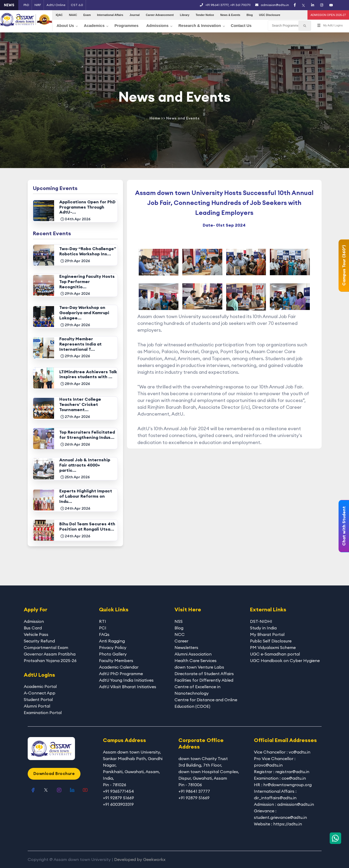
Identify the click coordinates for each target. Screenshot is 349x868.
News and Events (183, 118)
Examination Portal (43, 712)
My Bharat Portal (267, 634)
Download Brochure (54, 773)
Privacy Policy (113, 647)
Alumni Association (193, 654)
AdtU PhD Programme (121, 674)
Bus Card (33, 628)
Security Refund (39, 641)
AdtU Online (56, 5)
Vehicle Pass (36, 634)
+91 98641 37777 (217, 5)
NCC (180, 634)
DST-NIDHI (261, 621)
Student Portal (38, 699)
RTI (103, 621)
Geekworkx (154, 859)
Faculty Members (116, 660)
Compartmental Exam (46, 647)
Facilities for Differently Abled (204, 680)
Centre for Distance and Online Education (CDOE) (206, 703)
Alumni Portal (37, 706)
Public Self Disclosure (271, 641)
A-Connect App (40, 693)
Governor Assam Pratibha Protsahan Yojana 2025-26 (50, 657)
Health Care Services (196, 660)
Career (181, 641)
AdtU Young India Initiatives (126, 680)
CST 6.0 (77, 5)
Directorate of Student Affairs (204, 674)
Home (155, 118)
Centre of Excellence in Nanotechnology (197, 690)
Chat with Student (344, 526)
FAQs (104, 634)
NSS (179, 621)
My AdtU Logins (330, 26)
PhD (26, 5)
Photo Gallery (113, 654)
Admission (34, 621)
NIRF (38, 5)
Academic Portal (40, 686)
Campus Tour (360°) (344, 266)
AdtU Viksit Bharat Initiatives (128, 687)
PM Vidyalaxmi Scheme (273, 647)
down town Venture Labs (199, 667)
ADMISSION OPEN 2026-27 (328, 15)
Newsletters (186, 647)
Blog (179, 628)
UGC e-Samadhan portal (275, 654)
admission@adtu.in (272, 5)
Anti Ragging (112, 641)
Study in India (263, 628)
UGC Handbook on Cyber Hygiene (285, 660)
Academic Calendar (119, 667)
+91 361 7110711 (240, 5)
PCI (103, 628)
